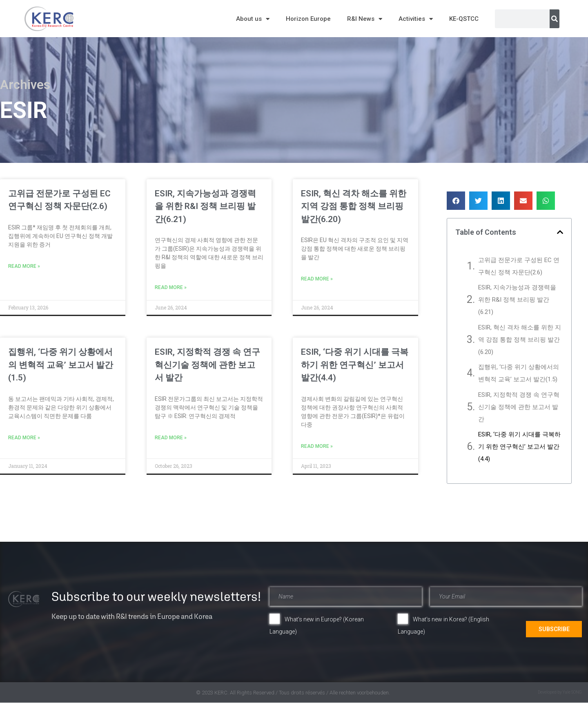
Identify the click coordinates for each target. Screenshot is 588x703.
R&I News (365, 19)
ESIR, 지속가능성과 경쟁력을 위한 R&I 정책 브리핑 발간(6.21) (205, 206)
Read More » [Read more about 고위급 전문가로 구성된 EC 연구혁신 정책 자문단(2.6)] (24, 266)
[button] (456, 201)
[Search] (555, 19)
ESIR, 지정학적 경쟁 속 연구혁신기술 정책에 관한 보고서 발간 (207, 365)
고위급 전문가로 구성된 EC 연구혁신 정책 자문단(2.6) (519, 266)
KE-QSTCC (464, 19)
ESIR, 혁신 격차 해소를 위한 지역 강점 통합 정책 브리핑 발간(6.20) (354, 206)
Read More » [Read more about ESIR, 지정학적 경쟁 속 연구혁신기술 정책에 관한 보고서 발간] (171, 438)
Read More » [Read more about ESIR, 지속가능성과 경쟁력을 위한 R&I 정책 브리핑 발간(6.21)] (171, 287)
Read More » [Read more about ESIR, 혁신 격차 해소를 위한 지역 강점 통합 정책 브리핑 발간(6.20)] (317, 279)
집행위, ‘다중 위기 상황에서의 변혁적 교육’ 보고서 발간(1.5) (61, 365)
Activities (416, 19)
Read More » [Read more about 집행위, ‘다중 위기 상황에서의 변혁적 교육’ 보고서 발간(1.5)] (24, 438)
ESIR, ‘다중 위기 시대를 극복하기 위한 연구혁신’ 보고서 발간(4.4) (355, 365)
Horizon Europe (308, 19)
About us (253, 19)
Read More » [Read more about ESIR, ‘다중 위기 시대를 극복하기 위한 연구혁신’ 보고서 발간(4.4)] (317, 446)
